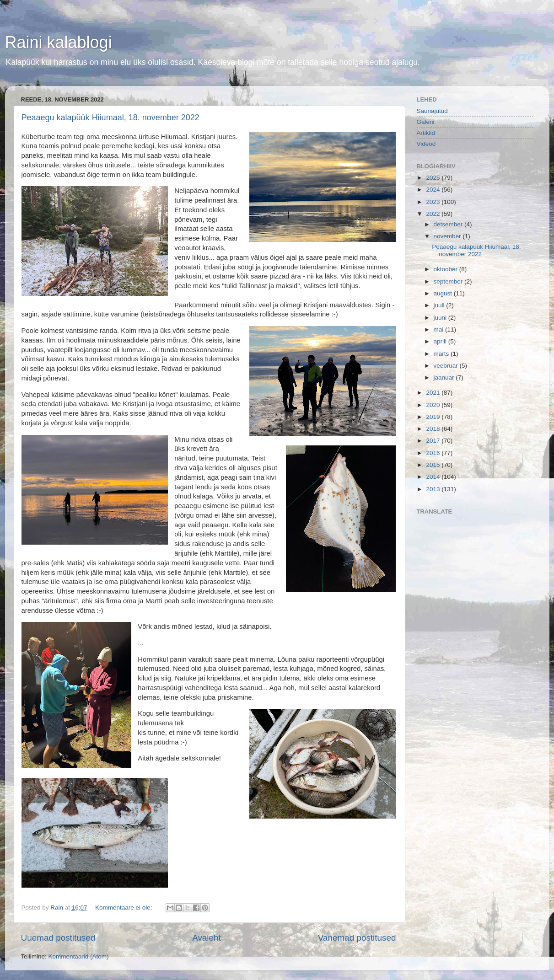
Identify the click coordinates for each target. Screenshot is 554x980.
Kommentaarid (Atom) (79, 956)
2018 (434, 429)
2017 (434, 441)
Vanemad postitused (357, 938)
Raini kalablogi (59, 42)
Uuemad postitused (58, 938)
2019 (434, 417)
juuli (440, 305)
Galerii (426, 122)
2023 (434, 202)
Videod (426, 144)
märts (442, 354)
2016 (434, 453)
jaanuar (445, 378)
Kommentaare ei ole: (124, 908)
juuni (441, 318)
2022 (434, 214)
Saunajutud (432, 111)
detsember (449, 224)
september (449, 281)
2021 (434, 393)
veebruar (447, 366)
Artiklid (426, 133)
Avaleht (207, 938)
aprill (441, 341)
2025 (434, 178)
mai (440, 329)
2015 (434, 465)
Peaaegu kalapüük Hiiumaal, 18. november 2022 (110, 118)
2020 (434, 405)
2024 (434, 190)
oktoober (446, 269)
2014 (434, 477)
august (444, 293)
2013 (434, 489)
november (448, 236)
